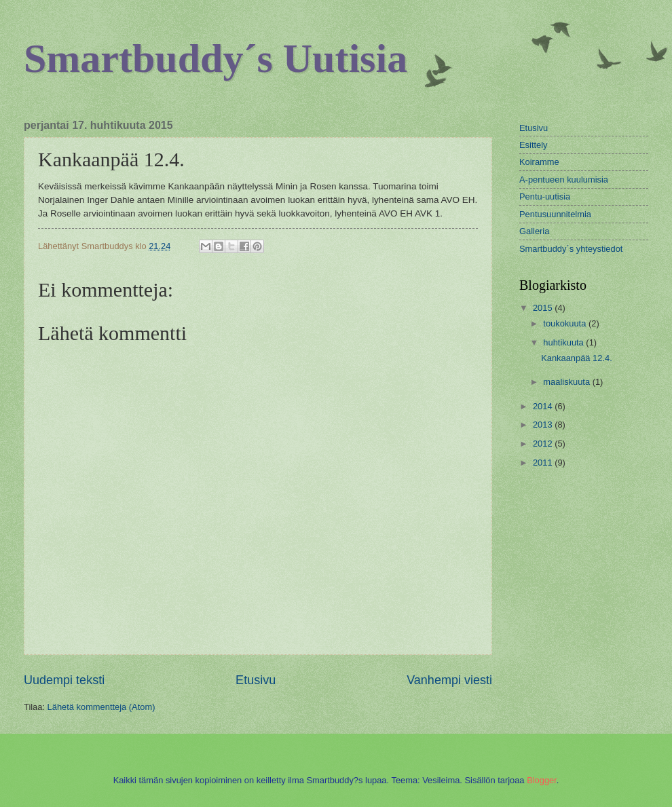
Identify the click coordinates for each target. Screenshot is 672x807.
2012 (544, 444)
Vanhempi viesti (449, 680)
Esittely (534, 145)
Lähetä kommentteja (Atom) (101, 707)
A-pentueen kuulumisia (564, 180)
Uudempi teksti (64, 680)
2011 (544, 463)
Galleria (534, 231)
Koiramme (539, 162)
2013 (544, 425)
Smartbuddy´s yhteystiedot (571, 249)
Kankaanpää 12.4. (577, 358)
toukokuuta (566, 323)
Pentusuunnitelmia (555, 214)
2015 (544, 308)
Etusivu (256, 680)
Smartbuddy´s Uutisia (216, 58)
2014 (544, 406)
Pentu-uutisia (545, 196)
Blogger (542, 780)
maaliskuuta (567, 382)
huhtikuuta (564, 342)
